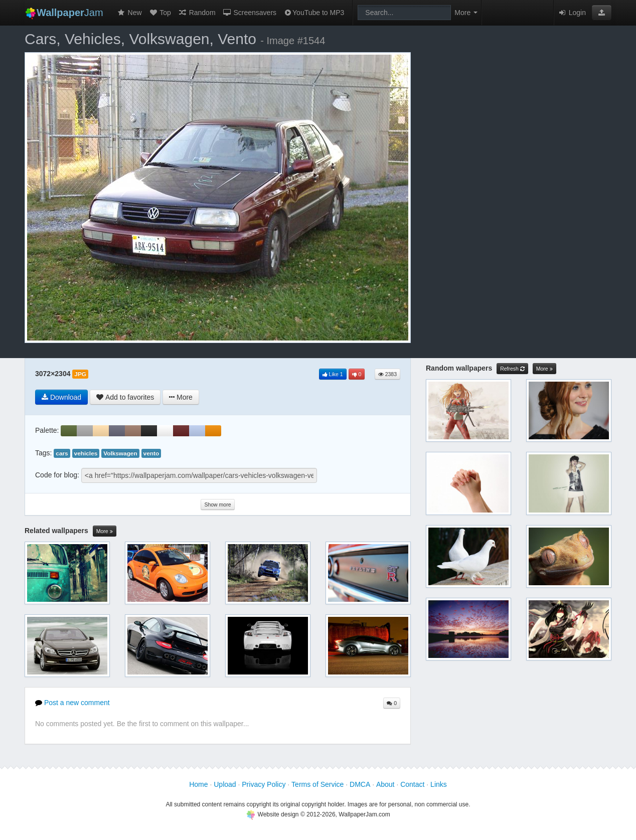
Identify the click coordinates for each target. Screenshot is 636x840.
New (129, 13)
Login (572, 13)
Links (439, 784)
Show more (217, 505)
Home (198, 784)
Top (160, 13)
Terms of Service (317, 784)
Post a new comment (72, 703)
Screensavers (250, 13)
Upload (225, 784)
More (105, 531)
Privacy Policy (264, 784)
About (385, 784)
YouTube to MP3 (314, 13)
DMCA (360, 784)
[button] (602, 13)
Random (197, 13)
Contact (412, 784)
